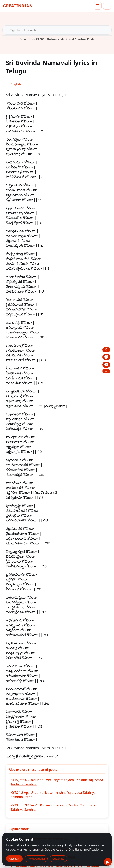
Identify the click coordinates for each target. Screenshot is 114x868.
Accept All (14, 859)
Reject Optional (36, 859)
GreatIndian (18, 6)
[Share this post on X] (106, 350)
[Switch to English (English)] (16, 84)
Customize (58, 859)
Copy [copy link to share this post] (106, 371)
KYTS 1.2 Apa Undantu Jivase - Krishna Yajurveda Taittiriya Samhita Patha (53, 795)
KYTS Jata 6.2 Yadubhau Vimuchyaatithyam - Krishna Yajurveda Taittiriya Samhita (57, 782)
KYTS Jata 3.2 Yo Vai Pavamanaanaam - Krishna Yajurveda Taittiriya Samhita (53, 807)
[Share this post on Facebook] (106, 365)
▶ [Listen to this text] (108, 862)
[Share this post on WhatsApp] (106, 357)
